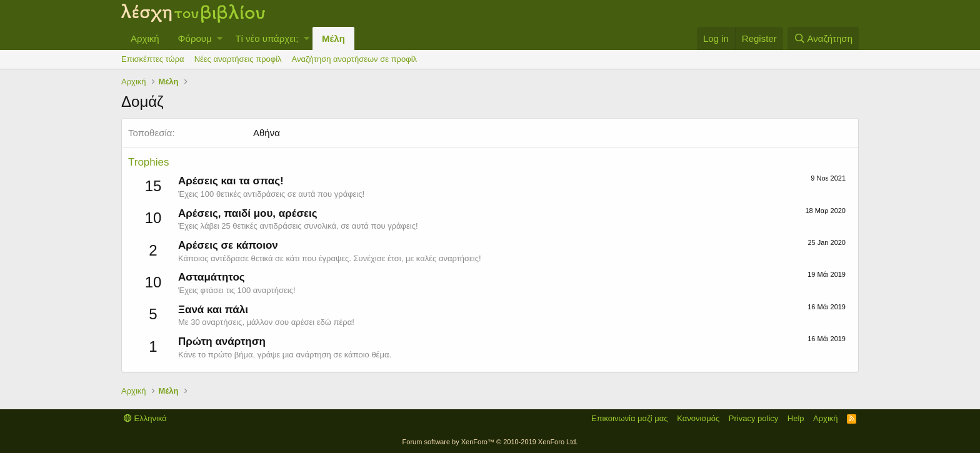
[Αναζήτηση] (823, 38)
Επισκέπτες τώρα (153, 59)
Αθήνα (267, 133)
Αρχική (145, 38)
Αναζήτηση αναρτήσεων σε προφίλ (354, 59)
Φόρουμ (195, 38)
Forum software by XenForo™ (490, 442)
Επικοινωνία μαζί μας (630, 418)
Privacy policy (753, 418)
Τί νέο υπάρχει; (267, 38)
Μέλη (333, 38)
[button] (220, 38)
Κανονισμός (698, 418)
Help (796, 418)
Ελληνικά (145, 418)
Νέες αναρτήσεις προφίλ (238, 59)
